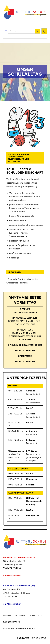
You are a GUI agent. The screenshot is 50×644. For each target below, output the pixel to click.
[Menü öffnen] (6, 31)
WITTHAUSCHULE (36, 638)
